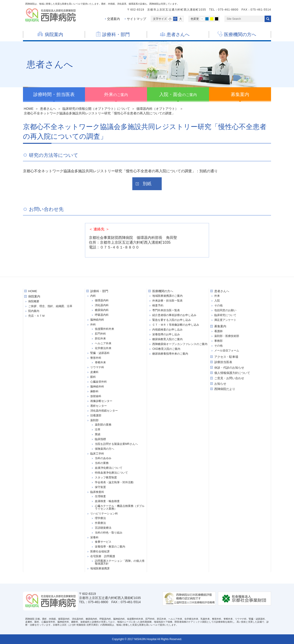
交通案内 (113, 19)
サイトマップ (136, 19)
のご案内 (116, 94)
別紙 (147, 184)
